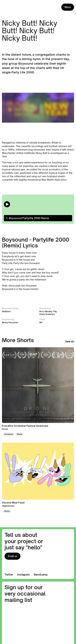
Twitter (9, 575)
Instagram (24, 575)
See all (70, 341)
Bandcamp (41, 575)
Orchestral (9, 434)
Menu (68, 7)
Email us (13, 556)
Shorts (20, 434)
